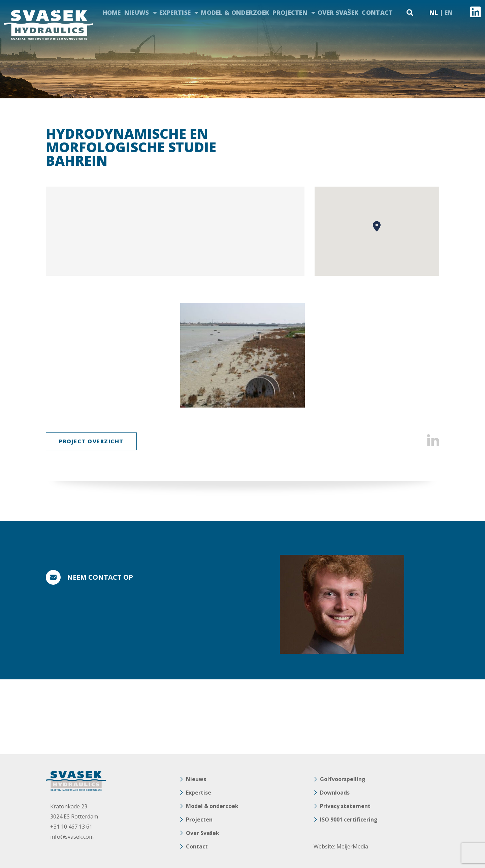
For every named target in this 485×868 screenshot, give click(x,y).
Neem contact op (100, 577)
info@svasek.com (72, 837)
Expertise (175, 12)
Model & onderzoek (235, 12)
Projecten (290, 12)
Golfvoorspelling (343, 779)
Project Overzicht (91, 441)
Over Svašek (338, 12)
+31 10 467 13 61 (71, 827)
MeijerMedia (352, 846)
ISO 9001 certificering (349, 819)
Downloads (335, 793)
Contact (377, 12)
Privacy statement (345, 806)
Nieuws (137, 12)
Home (112, 12)
